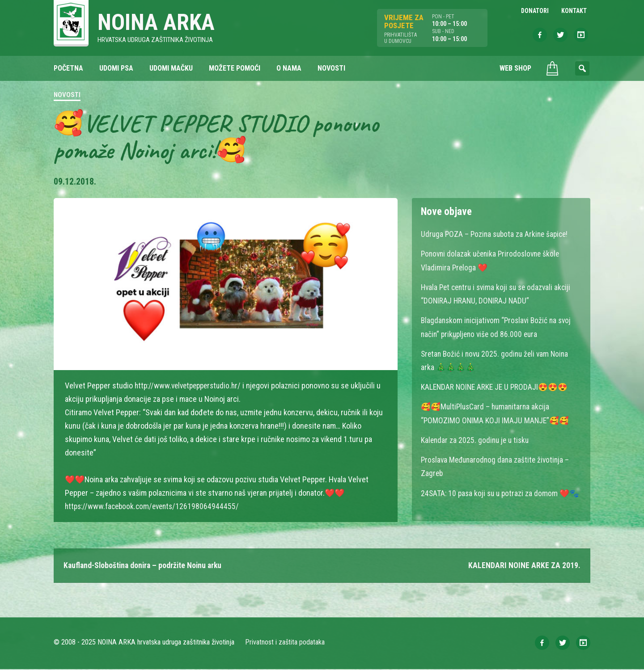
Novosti (67, 96)
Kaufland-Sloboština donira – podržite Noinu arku (145, 566)
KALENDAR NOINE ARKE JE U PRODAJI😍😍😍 (496, 387)
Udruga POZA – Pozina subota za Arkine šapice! (497, 235)
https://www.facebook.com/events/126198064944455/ (155, 507)
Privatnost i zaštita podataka (285, 643)
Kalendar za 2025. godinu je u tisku (477, 440)
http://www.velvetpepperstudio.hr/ (191, 386)
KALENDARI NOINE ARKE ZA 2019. (524, 566)
